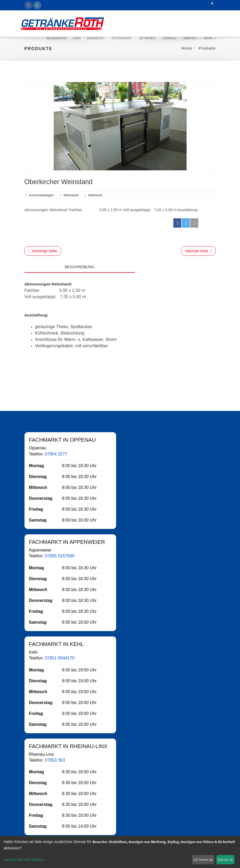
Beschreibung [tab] (79, 267)
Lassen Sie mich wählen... (25, 860)
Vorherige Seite (43, 251)
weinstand (71, 195)
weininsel (95, 195)
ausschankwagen (41, 195)
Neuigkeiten (56, 38)
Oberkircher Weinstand (59, 182)
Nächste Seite (198, 251)
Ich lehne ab (203, 860)
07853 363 (55, 760)
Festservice (122, 38)
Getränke (148, 38)
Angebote (96, 38)
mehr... (210, 38)
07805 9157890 (60, 556)
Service (170, 38)
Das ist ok (225, 860)
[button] (177, 223)
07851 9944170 (60, 658)
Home (187, 48)
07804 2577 (56, 454)
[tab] (175, 266)
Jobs (77, 38)
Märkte (190, 38)
